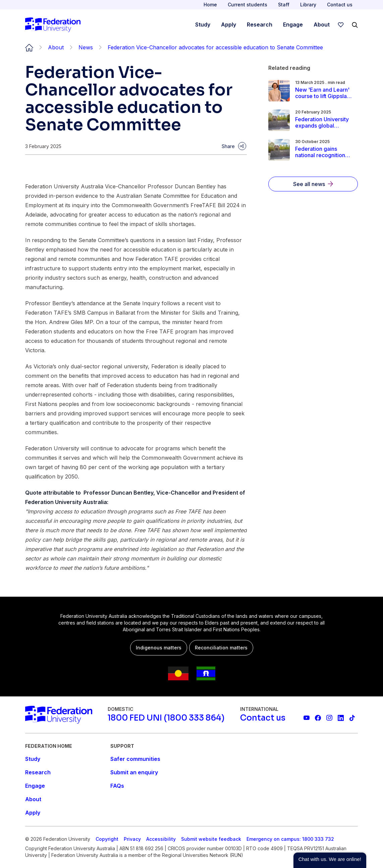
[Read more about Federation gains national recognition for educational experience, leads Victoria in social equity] (324, 152)
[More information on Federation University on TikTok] (352, 718)
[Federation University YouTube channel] (307, 718)
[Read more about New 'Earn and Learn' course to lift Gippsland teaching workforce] (324, 93)
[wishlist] (341, 25)
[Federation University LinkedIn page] (341, 718)
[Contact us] (263, 718)
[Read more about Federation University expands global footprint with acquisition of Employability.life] (324, 123)
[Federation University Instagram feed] (329, 718)
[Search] (355, 25)
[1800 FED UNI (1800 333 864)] (166, 718)
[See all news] (313, 184)
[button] (330, 860)
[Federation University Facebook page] (318, 718)
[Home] (53, 25)
